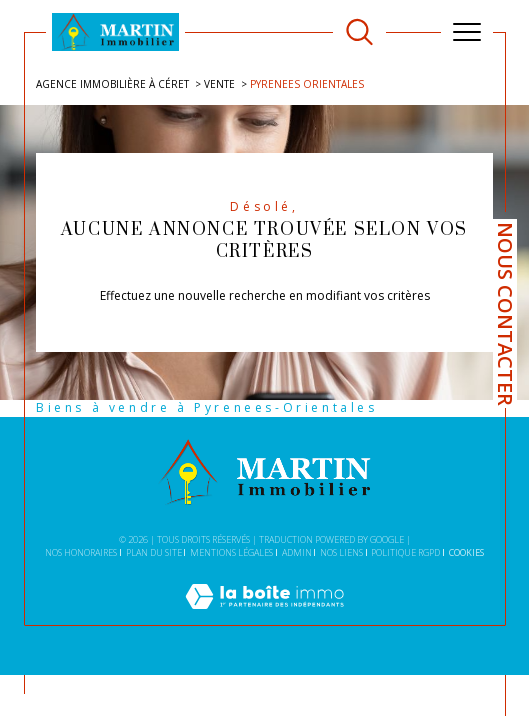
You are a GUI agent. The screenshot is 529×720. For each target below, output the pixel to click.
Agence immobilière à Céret (112, 84)
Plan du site (154, 552)
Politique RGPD (405, 552)
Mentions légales (231, 552)
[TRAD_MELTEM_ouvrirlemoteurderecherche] (359, 32)
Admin (297, 552)
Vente (219, 84)
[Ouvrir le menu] (467, 32)
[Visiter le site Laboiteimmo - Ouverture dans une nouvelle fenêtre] (264, 616)
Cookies (466, 553)
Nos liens (341, 552)
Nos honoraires (81, 552)
